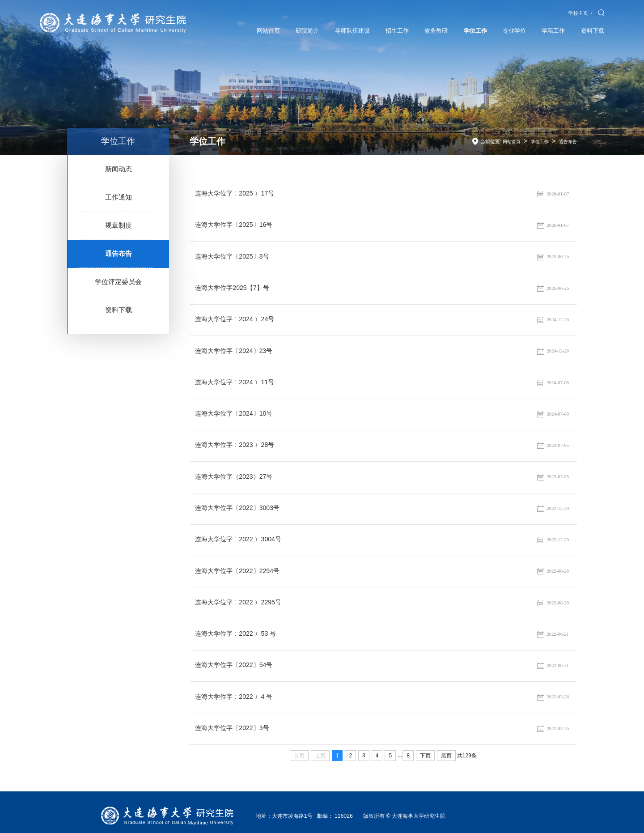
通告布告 (119, 255)
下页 (425, 748)
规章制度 (119, 227)
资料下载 (119, 312)
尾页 (446, 748)
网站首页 (507, 141)
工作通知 (119, 198)
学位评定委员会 (118, 284)
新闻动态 (119, 169)
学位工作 (537, 141)
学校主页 (578, 13)
